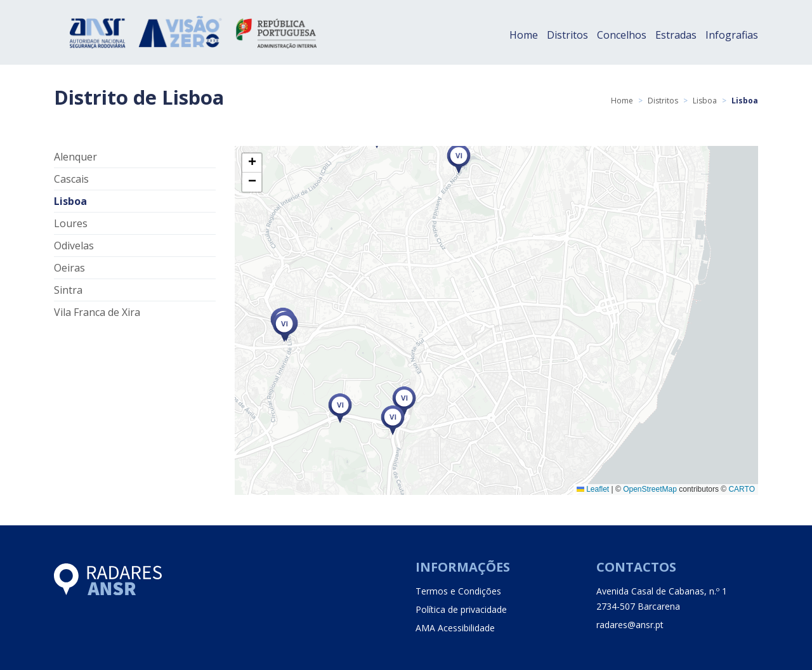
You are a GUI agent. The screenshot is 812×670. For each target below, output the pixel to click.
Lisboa (705, 101)
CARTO (742, 489)
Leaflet (593, 489)
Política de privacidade (461, 609)
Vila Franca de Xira (97, 312)
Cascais (71, 179)
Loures (71, 223)
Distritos (567, 35)
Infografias (732, 35)
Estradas (676, 35)
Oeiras (69, 268)
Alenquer (75, 157)
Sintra (68, 290)
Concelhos (622, 35)
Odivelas (74, 246)
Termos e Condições (458, 591)
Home (524, 35)
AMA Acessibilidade (455, 628)
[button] (340, 408)
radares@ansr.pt (630, 625)
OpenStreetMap (650, 489)
